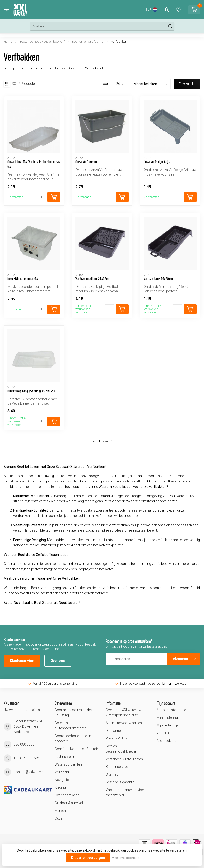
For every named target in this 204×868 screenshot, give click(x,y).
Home (8, 42)
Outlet (59, 818)
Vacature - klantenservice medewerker (125, 793)
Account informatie (171, 710)
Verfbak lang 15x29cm (158, 279)
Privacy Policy (116, 738)
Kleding (60, 787)
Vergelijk (163, 733)
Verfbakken (119, 42)
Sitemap (112, 774)
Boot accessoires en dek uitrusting (73, 712)
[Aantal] (41, 197)
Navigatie (62, 780)
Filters (187, 84)
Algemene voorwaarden (124, 723)
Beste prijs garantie (120, 782)
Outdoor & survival (69, 803)
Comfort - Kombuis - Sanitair (76, 749)
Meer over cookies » (126, 858)
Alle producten (167, 741)
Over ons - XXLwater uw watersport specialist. (124, 712)
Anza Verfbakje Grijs (157, 162)
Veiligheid (62, 772)
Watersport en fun (68, 764)
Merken (60, 811)
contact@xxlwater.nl (29, 772)
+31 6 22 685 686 (27, 758)
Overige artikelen (67, 795)
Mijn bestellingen (169, 718)
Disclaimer (114, 731)
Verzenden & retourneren (124, 759)
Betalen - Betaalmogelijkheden (121, 749)
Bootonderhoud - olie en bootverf (42, 42)
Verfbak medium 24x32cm (93, 279)
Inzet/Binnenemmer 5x (23, 279)
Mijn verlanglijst (168, 725)
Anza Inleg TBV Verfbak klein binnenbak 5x (34, 164)
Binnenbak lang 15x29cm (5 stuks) (31, 391)
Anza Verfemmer (86, 162)
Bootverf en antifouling (88, 42)
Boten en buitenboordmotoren (71, 726)
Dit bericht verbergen (88, 858)
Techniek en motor (69, 757)
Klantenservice (22, 661)
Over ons (58, 661)
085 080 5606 (24, 744)
